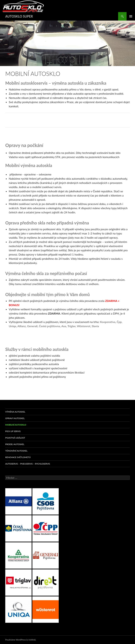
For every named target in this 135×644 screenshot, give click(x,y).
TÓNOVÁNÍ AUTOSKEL (16, 451)
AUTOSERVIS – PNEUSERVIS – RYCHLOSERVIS (28, 464)
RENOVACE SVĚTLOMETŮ (18, 457)
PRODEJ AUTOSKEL (15, 444)
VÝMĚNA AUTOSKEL (15, 412)
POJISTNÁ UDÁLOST (15, 438)
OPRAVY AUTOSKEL (15, 418)
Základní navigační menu (131, 16)
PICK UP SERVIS (13, 431)
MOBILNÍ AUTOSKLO (16, 425)
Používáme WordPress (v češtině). (21, 640)
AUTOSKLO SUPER (19, 16)
